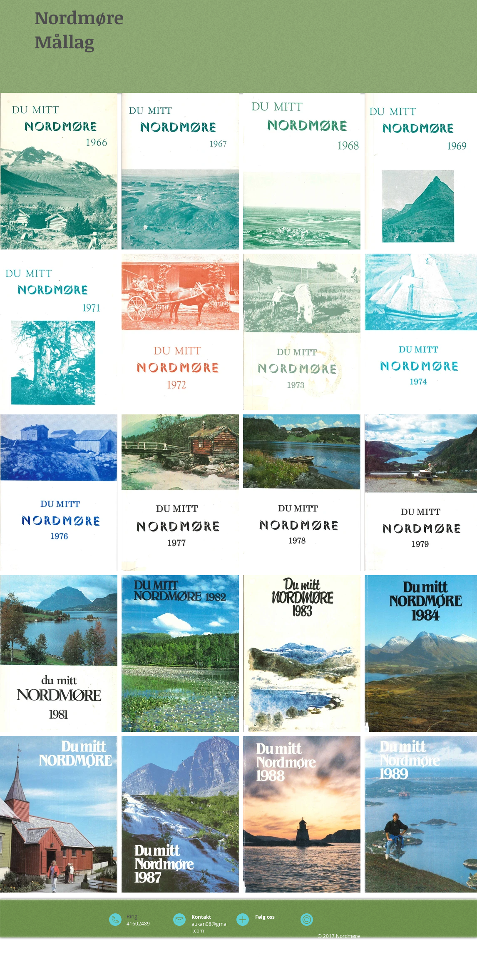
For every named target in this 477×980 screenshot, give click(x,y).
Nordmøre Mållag (79, 29)
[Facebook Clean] (258, 957)
